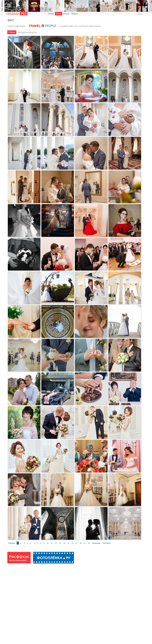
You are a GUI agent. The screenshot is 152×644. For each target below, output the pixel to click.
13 (60, 543)
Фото (59, 14)
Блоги (66, 14)
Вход (140, 14)
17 (77, 543)
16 (72, 543)
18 (81, 543)
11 (52, 543)
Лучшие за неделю (27, 32)
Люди (51, 14)
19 (85, 543)
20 (89, 543)
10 (48, 543)
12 (56, 543)
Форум (75, 14)
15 (68, 543)
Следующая (96, 543)
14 (64, 543)
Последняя (107, 543)
